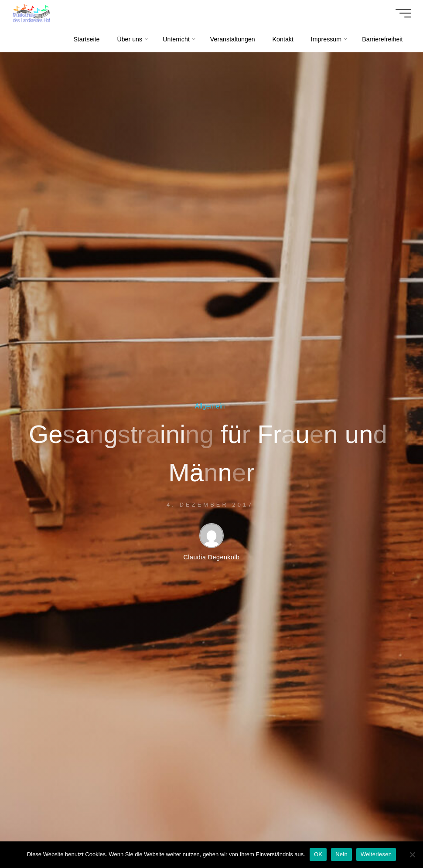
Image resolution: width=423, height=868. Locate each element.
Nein (341, 854)
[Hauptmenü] (403, 13)
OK (318, 854)
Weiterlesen (376, 854)
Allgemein (210, 406)
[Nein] (412, 854)
